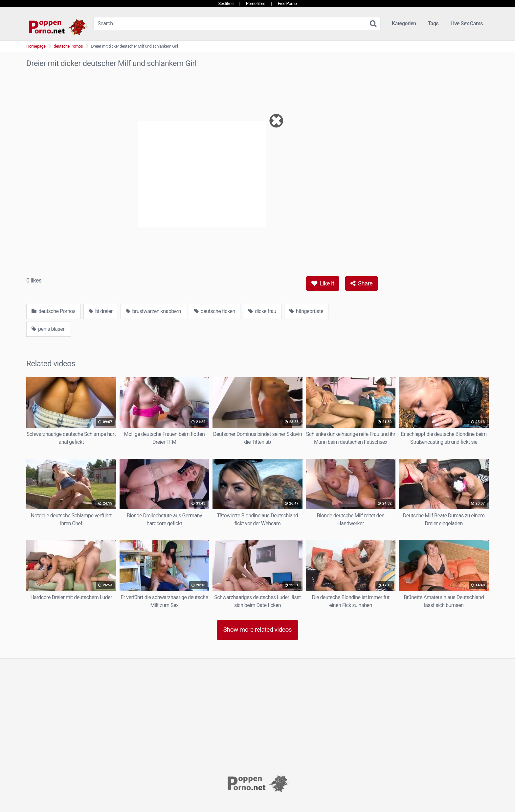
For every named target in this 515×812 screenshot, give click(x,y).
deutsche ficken (215, 311)
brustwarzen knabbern (153, 311)
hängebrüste (306, 311)
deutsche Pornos (68, 46)
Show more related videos (258, 630)
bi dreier (101, 311)
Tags (433, 23)
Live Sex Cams (467, 23)
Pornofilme (256, 3)
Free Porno (287, 3)
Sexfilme (226, 3)
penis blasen (49, 329)
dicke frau (262, 311)
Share (361, 283)
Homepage (36, 46)
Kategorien (404, 23)
